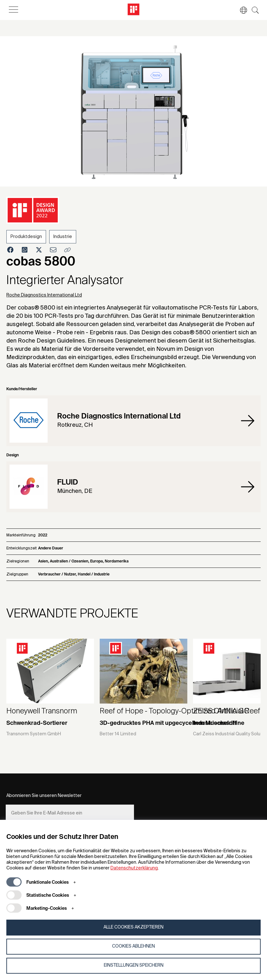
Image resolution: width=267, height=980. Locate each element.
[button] (240, 10)
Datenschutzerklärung (134, 868)
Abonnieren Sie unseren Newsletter (44, 796)
